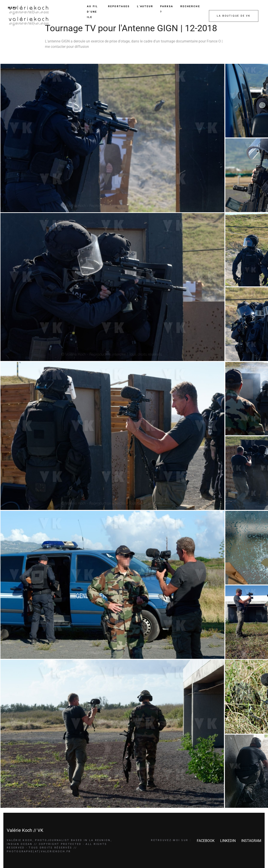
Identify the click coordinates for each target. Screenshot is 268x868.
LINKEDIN (228, 841)
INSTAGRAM (251, 841)
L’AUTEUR (145, 6)
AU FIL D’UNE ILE (92, 12)
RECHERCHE (190, 6)
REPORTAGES (119, 6)
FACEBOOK (206, 841)
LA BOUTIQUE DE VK (234, 16)
